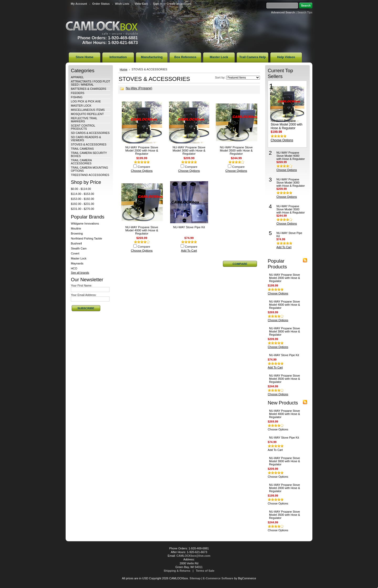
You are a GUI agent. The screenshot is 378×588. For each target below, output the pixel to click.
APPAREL (77, 77)
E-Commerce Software (218, 578)
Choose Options (142, 171)
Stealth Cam (79, 248)
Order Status (101, 4)
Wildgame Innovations (85, 223)
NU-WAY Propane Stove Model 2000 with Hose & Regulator (142, 150)
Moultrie (76, 228)
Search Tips (305, 12)
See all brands (80, 273)
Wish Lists (122, 4)
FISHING (77, 97)
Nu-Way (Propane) (139, 88)
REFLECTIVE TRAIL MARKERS (84, 120)
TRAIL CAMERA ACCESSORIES (81, 162)
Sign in (158, 4)
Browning (77, 233)
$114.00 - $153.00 (82, 194)
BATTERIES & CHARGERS (89, 89)
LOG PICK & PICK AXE (86, 101)
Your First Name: (82, 285)
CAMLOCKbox (102, 28)
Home (124, 69)
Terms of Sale (205, 571)
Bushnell (76, 243)
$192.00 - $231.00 (82, 204)
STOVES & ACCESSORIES (89, 144)
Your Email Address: (84, 295)
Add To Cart (189, 251)
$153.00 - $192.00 (82, 199)
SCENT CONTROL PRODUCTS (83, 127)
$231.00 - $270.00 (82, 209)
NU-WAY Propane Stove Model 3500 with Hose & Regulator (236, 150)
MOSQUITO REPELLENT (87, 114)
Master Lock (79, 258)
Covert (75, 253)
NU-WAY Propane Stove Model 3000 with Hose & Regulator (189, 150)
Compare (144, 167)
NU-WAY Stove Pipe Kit (189, 227)
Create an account (179, 4)
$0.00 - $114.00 (81, 189)
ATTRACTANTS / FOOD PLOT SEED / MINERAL (90, 83)
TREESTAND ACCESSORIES (90, 175)
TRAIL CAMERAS (82, 149)
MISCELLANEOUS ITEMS (88, 110)
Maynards (77, 263)
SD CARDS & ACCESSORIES (90, 133)
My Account (79, 4)
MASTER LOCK (81, 106)
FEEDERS (78, 93)
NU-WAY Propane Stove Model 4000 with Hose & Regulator (142, 230)
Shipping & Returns (177, 571)
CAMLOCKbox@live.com (193, 556)
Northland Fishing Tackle (86, 238)
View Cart (141, 4)
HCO (74, 268)
